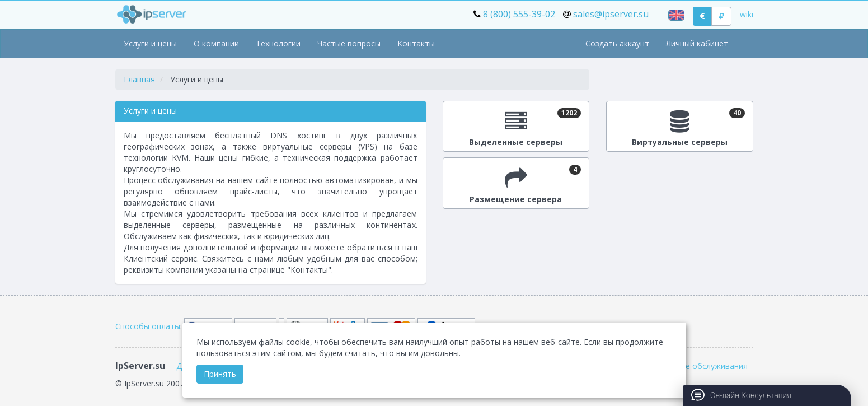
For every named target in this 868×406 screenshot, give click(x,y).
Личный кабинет (697, 43)
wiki (747, 14)
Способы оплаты (148, 326)
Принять (220, 374)
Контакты (416, 43)
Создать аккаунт (617, 43)
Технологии (278, 43)
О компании (216, 43)
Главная (139, 79)
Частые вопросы (349, 43)
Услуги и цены (150, 43)
